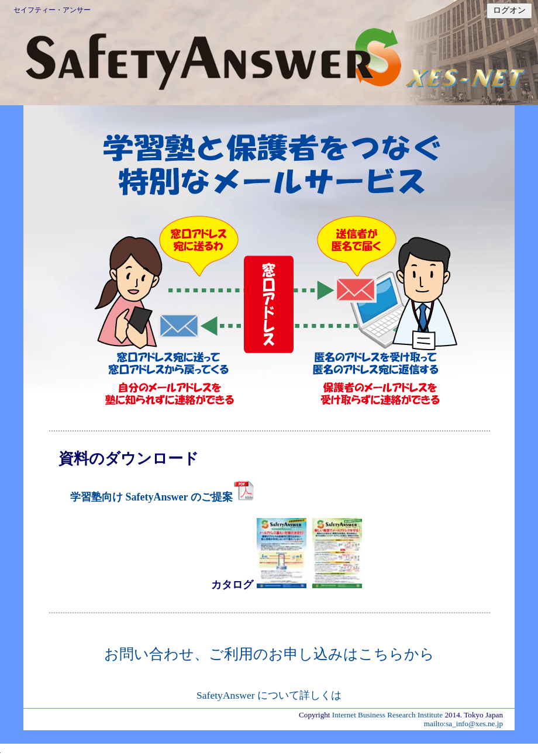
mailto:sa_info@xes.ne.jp (463, 724)
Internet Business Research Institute (387, 715)
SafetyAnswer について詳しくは (269, 695)
